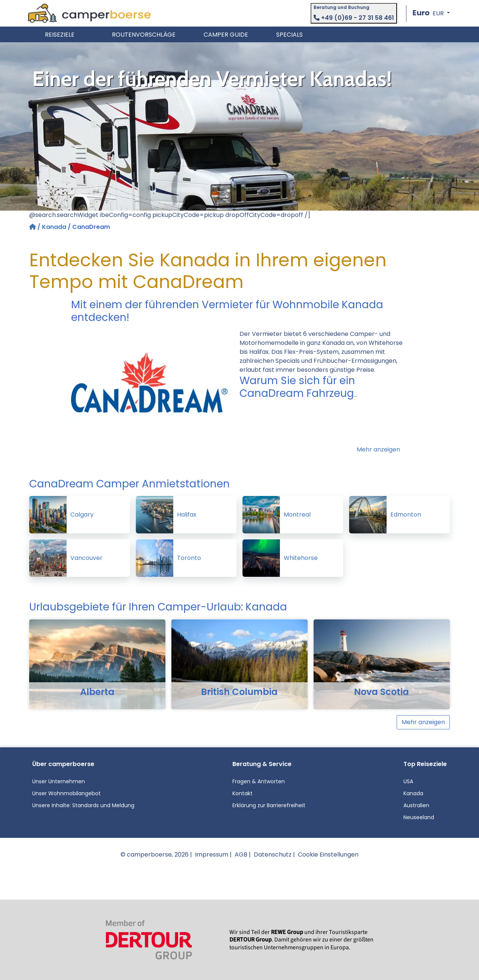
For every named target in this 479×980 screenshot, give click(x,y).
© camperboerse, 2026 (155, 855)
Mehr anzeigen (378, 449)
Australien (416, 805)
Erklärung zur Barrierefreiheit (269, 805)
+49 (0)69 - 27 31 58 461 (354, 18)
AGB (241, 855)
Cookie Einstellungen (328, 855)
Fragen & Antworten (259, 781)
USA (408, 781)
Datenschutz (273, 855)
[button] (431, 13)
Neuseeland (419, 817)
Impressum (212, 855)
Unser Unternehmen (59, 781)
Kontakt (242, 793)
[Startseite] (33, 227)
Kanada (54, 227)
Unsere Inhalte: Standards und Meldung (83, 805)
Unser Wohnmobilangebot (66, 793)
